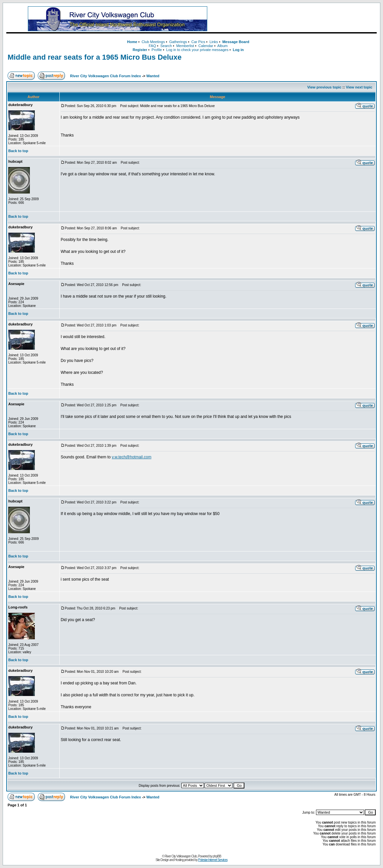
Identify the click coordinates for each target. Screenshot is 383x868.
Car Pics (198, 42)
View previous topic (324, 87)
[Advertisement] (299, 19)
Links (214, 42)
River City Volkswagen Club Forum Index (105, 76)
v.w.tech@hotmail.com (131, 457)
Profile (157, 50)
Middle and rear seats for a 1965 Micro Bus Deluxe (95, 57)
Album (222, 46)
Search (166, 46)
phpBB (217, 856)
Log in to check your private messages (197, 50)
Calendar (206, 46)
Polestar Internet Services (213, 860)
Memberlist (185, 46)
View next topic (359, 87)
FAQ (152, 46)
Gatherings (178, 42)
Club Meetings (153, 42)
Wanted (153, 76)
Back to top (18, 151)
